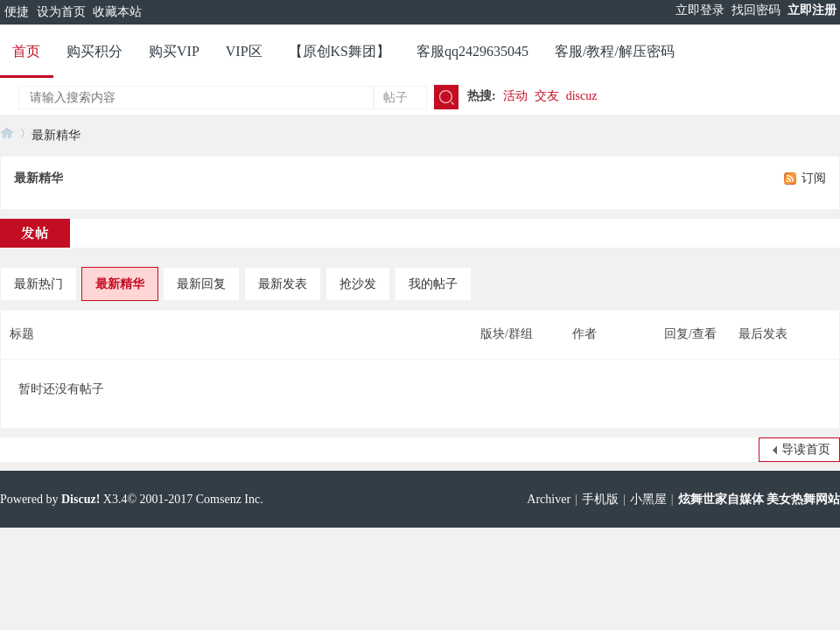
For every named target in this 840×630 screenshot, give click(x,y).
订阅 (814, 178)
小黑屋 (648, 499)
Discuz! (80, 499)
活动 (515, 96)
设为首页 (61, 12)
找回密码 (756, 10)
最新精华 (56, 135)
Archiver (549, 499)
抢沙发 (358, 284)
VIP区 (244, 51)
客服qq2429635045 (472, 51)
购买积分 (94, 51)
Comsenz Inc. (230, 499)
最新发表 (283, 284)
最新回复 (201, 284)
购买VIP (174, 51)
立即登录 (700, 10)
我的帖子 (433, 284)
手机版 (600, 499)
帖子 (395, 98)
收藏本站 (117, 12)
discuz (582, 96)
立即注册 (812, 10)
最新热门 (38, 284)
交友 (547, 96)
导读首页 (806, 449)
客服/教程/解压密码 (615, 51)
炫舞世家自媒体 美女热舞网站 (759, 499)
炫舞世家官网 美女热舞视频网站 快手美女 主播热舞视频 (7, 133)
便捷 (17, 12)
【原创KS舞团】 (339, 51)
